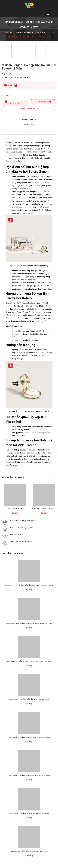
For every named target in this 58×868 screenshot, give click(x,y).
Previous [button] (54, 478)
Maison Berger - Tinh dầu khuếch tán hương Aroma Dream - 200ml (29, 737)
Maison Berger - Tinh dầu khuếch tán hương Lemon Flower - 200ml (29, 775)
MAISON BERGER (21, 78)
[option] (29, 41)
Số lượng (6, 96)
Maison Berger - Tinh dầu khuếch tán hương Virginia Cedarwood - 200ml (29, 661)
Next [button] (56, 478)
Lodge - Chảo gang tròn (15, 509)
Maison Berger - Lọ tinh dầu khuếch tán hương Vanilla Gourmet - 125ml (29, 623)
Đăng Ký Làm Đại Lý (29, 109)
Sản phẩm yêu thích (13, 477)
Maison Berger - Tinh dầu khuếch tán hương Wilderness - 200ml (29, 813)
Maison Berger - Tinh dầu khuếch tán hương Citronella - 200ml (29, 699)
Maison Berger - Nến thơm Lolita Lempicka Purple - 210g (29, 851)
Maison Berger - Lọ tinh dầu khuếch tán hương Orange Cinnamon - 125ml (29, 585)
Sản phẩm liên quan (13, 553)
